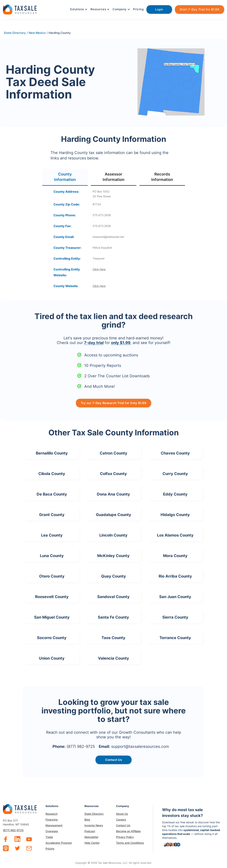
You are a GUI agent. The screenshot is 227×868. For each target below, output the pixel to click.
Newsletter (91, 837)
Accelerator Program (59, 843)
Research (52, 814)
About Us (122, 814)
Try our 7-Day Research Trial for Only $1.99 (114, 403)
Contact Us (123, 825)
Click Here (99, 269)
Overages (52, 831)
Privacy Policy (125, 837)
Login (159, 9)
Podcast (90, 831)
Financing (52, 820)
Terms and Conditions (130, 843)
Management (54, 825)
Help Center (92, 843)
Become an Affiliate (128, 831)
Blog (87, 820)
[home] (20, 9)
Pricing (138, 9)
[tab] (65, 177)
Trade (49, 837)
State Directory (94, 814)
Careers (121, 820)
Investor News (94, 825)
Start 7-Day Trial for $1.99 (200, 9)
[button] (78, 9)
